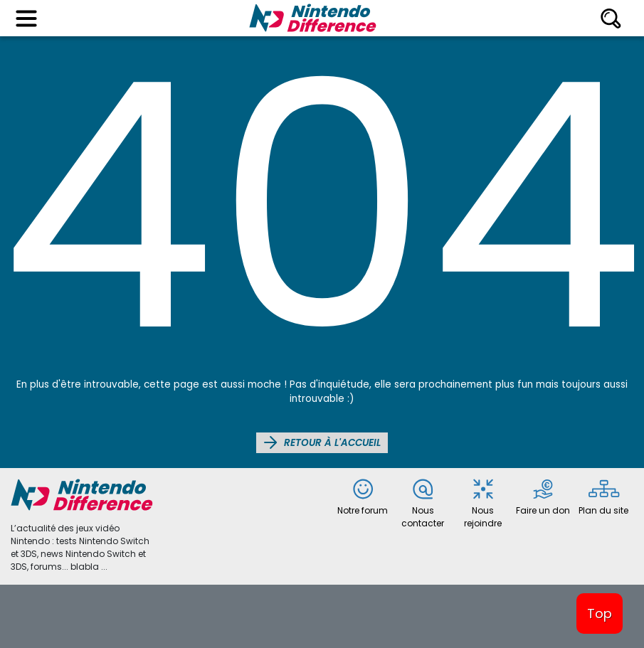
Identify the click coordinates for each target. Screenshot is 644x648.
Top (600, 614)
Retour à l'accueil (322, 442)
